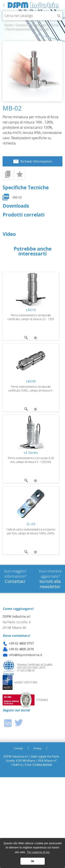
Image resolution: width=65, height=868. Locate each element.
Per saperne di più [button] (38, 852)
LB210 (31, 310)
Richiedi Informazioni (36, 161)
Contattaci (15, 581)
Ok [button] (32, 861)
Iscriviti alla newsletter (50, 584)
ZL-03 (31, 524)
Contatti (18, 748)
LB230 (31, 381)
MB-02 (17, 197)
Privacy (37, 748)
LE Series (31, 453)
